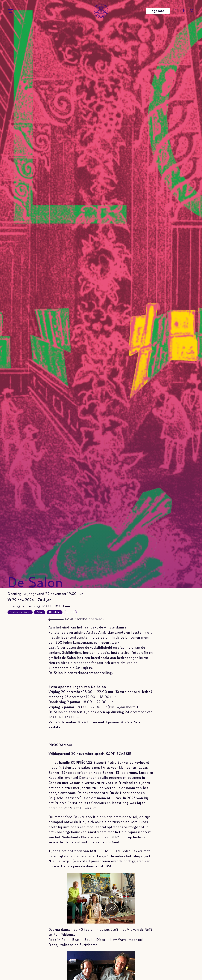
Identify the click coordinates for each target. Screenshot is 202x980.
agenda (158, 11)
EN (177, 11)
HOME (69, 620)
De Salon (98, 620)
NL (185, 11)
